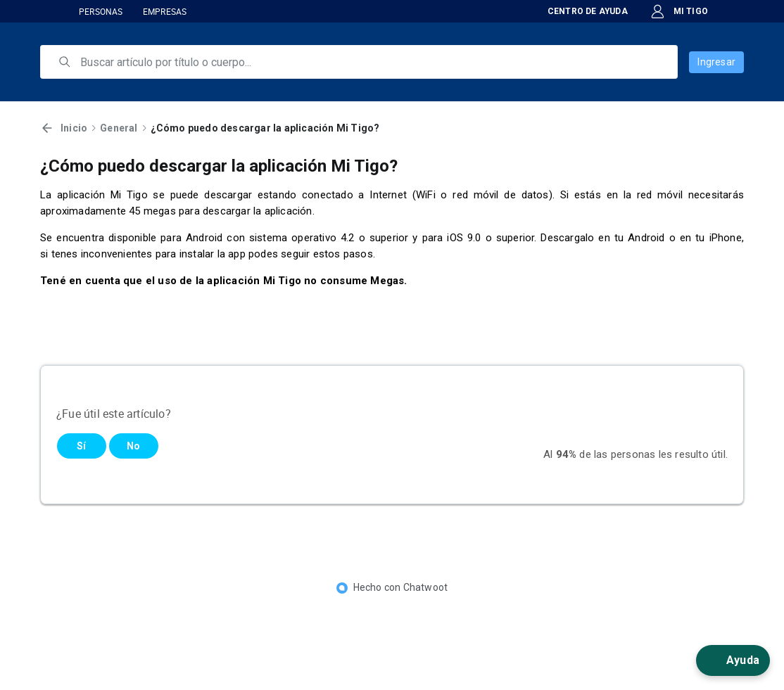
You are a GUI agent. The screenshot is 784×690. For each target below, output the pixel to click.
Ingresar (716, 62)
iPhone (726, 238)
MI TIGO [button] (679, 12)
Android (646, 238)
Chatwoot (426, 587)
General (119, 128)
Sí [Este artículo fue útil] (81, 446)
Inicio (74, 128)
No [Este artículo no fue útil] (133, 446)
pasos (358, 254)
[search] (369, 62)
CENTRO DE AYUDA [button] (578, 11)
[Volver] (47, 128)
